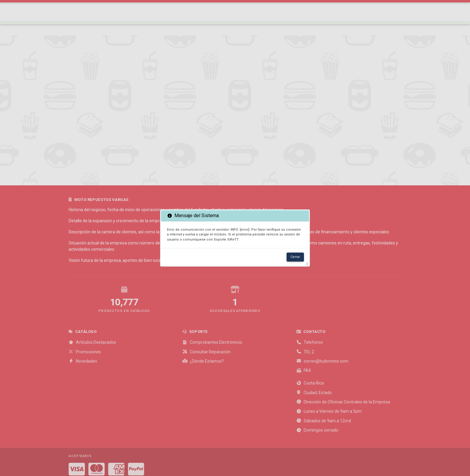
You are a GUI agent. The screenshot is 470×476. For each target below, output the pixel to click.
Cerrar (295, 257)
